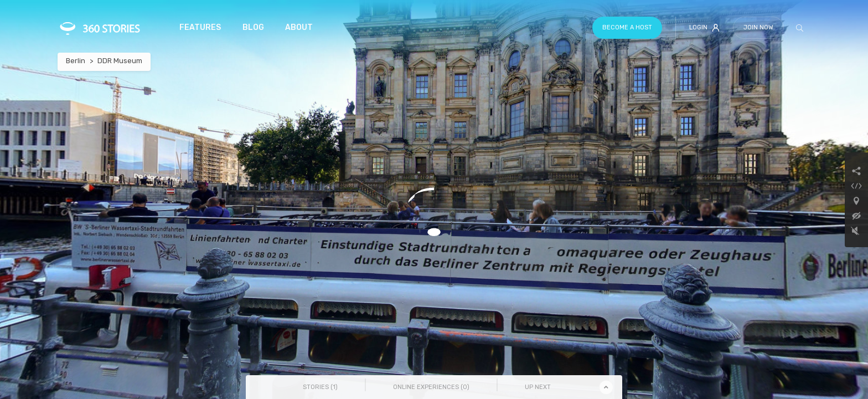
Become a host (627, 27)
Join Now (758, 27)
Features (200, 27)
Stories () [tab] (320, 387)
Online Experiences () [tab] (431, 387)
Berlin (76, 61)
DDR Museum (120, 61)
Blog (253, 27)
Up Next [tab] (538, 387)
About (299, 27)
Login (704, 28)
